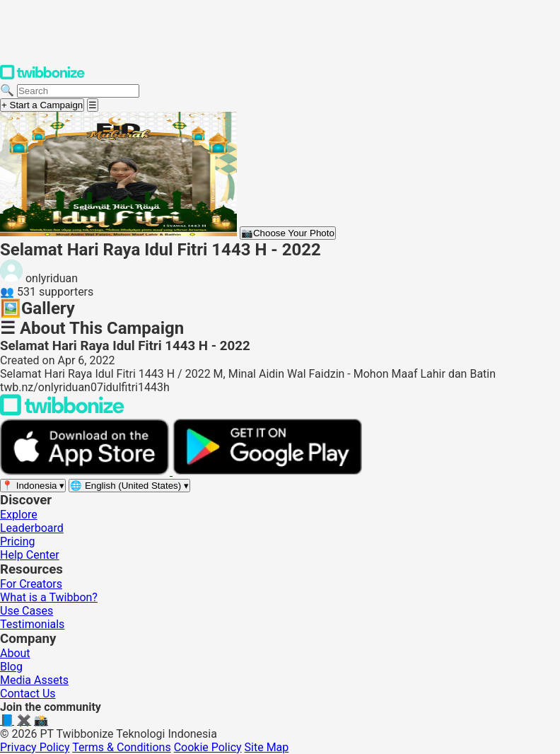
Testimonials (32, 624)
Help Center (30, 555)
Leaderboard (32, 528)
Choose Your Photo (288, 233)
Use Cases (27, 611)
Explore (19, 515)
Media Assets (34, 680)
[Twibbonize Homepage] (42, 77)
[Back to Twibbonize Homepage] (62, 412)
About (15, 653)
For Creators (31, 584)
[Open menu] (93, 105)
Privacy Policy (35, 747)
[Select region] (33, 486)
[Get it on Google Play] (267, 471)
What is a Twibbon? (49, 597)
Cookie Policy (208, 747)
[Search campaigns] (78, 91)
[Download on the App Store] (86, 471)
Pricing (18, 541)
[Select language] (129, 486)
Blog (11, 667)
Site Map (267, 747)
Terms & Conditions (122, 747)
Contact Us (28, 694)
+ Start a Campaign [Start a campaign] (42, 105)
